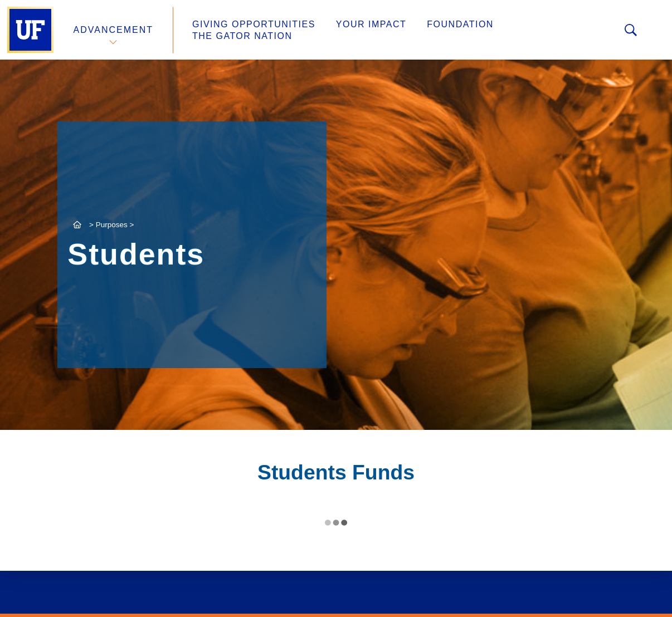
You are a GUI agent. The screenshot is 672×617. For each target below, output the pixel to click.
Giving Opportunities (254, 24)
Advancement (114, 30)
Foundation (460, 24)
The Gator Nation (242, 36)
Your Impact (371, 24)
